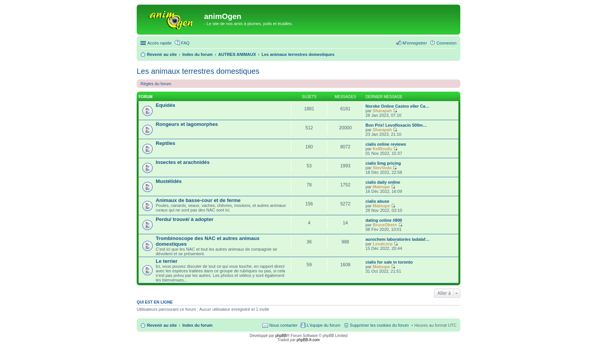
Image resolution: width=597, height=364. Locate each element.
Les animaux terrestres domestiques (198, 71)
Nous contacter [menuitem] (283, 325)
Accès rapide (160, 43)
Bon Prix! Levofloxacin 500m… (396, 125)
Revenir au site (162, 325)
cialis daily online (383, 182)
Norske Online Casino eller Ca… (397, 106)
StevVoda (382, 168)
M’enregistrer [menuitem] (415, 43)
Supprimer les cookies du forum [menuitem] (379, 325)
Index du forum (197, 325)
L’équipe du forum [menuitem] (323, 325)
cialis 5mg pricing (383, 163)
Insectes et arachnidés (183, 162)
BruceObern (385, 225)
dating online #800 (384, 220)
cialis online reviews (386, 144)
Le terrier (167, 261)
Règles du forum (156, 84)
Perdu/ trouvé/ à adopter (185, 219)
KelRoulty (382, 149)
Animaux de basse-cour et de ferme (198, 200)
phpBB (281, 336)
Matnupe (381, 187)
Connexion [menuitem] (446, 43)
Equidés (165, 105)
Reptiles (165, 143)
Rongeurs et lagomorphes (187, 124)
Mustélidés (169, 181)
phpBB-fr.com (308, 340)
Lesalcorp (383, 244)
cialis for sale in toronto (389, 262)
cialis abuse (377, 201)
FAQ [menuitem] (185, 43)
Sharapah (382, 111)
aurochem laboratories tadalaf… (397, 239)
